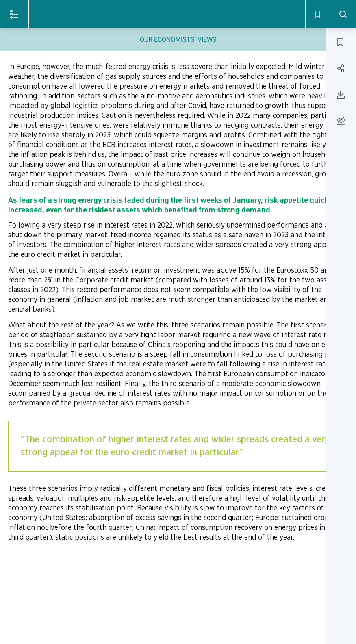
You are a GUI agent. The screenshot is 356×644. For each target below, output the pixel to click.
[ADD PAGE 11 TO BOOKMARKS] (341, 42)
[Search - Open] (343, 14)
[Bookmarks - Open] (317, 14)
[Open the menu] (14, 14)
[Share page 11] (341, 68)
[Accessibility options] (341, 121)
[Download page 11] (341, 95)
